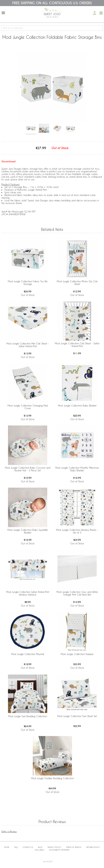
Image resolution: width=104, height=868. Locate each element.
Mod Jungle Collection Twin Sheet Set (77, 716)
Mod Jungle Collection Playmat (28, 654)
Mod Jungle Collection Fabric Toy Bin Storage (28, 283)
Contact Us (28, 847)
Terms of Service (74, 847)
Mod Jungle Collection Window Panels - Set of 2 (77, 531)
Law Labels (39, 850)
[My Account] (95, 13)
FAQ (16, 847)
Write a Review (9, 831)
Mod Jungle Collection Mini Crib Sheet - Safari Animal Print (28, 345)
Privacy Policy (54, 847)
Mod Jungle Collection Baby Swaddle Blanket (28, 531)
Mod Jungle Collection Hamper (77, 654)
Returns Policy (93, 847)
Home (7, 847)
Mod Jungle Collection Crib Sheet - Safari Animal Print (77, 345)
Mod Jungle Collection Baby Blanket (77, 406)
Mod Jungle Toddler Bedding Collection (52, 778)
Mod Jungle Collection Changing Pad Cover (28, 407)
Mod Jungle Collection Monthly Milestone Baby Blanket (77, 469)
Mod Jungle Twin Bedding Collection (28, 716)
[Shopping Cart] (101, 13)
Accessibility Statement (59, 850)
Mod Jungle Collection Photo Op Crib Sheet (77, 283)
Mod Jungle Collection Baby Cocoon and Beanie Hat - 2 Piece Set (28, 469)
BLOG (40, 847)
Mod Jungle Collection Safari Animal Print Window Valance (28, 593)
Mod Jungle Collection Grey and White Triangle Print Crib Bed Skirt (77, 593)
